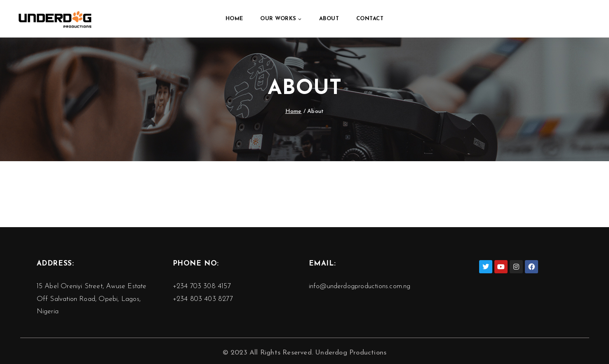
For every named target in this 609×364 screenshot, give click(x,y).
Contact (370, 19)
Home (234, 19)
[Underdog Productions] (55, 19)
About (329, 19)
